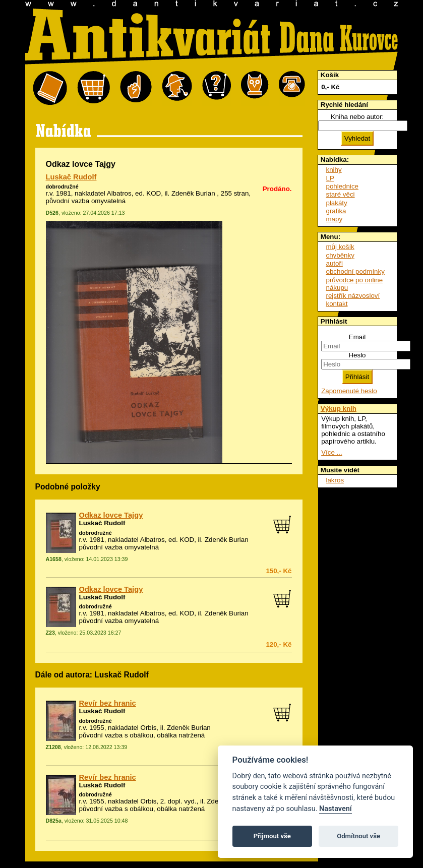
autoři (335, 263)
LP (330, 178)
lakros (335, 480)
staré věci (341, 194)
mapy (335, 219)
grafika (336, 211)
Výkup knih (339, 409)
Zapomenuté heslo (349, 391)
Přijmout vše (272, 836)
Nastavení (336, 809)
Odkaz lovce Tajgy (111, 515)
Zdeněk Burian (193, 193)
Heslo (357, 355)
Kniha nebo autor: (357, 117)
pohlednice (342, 186)
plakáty (337, 203)
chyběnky (340, 255)
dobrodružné (62, 187)
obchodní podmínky (355, 271)
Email (357, 337)
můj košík (340, 247)
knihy (334, 170)
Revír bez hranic (108, 703)
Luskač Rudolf (71, 177)
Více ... (331, 452)
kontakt (337, 304)
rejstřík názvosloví (353, 296)
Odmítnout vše (358, 836)
